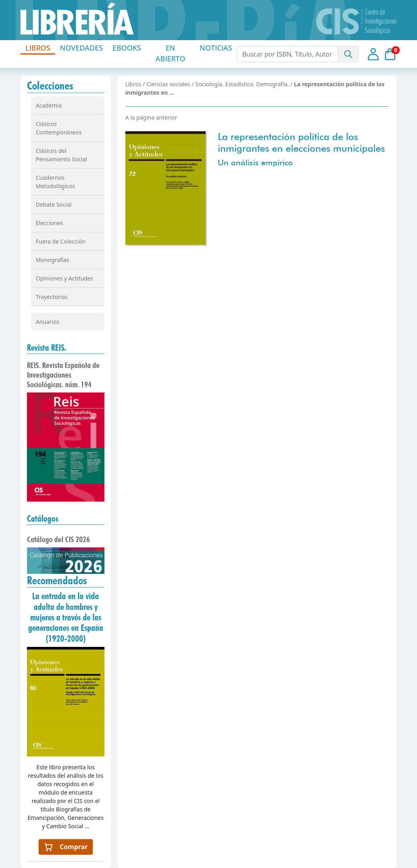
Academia (49, 105)
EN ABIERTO (170, 53)
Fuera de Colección (61, 241)
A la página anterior (151, 117)
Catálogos (43, 518)
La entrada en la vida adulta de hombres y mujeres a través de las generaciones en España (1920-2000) (66, 617)
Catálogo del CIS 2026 (58, 539)
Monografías (52, 260)
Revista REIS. (47, 348)
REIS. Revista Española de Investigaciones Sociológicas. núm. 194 (63, 375)
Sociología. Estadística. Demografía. (242, 84)
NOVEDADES (81, 48)
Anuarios (48, 322)
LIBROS (38, 48)
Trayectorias (52, 297)
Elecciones (49, 223)
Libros (133, 84)
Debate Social (54, 204)
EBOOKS (127, 48)
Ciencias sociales (168, 84)
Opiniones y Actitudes (64, 278)
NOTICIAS (216, 48)
